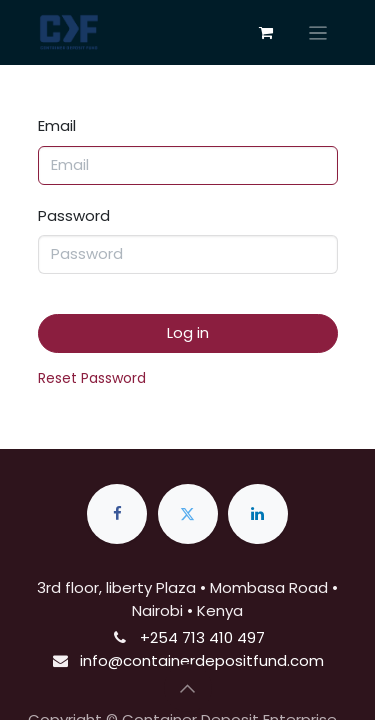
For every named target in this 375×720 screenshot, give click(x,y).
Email (57, 125)
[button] (188, 688)
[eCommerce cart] (266, 33)
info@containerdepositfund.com (202, 660)
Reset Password (92, 378)
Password (74, 215)
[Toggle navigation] (318, 32)
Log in (188, 332)
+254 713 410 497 (202, 637)
